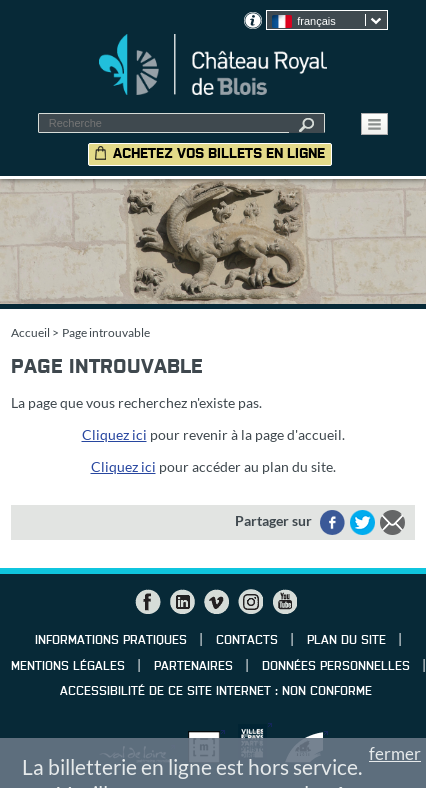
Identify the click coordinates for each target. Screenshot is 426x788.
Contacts (247, 641)
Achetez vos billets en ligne (219, 154)
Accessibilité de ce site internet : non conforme (216, 692)
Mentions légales (68, 667)
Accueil (30, 332)
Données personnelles (336, 667)
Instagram (250, 602)
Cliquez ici (114, 434)
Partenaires (193, 667)
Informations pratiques (111, 641)
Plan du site (346, 641)
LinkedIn (182, 602)
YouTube (284, 602)
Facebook (148, 602)
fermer (395, 753)
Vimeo (216, 602)
